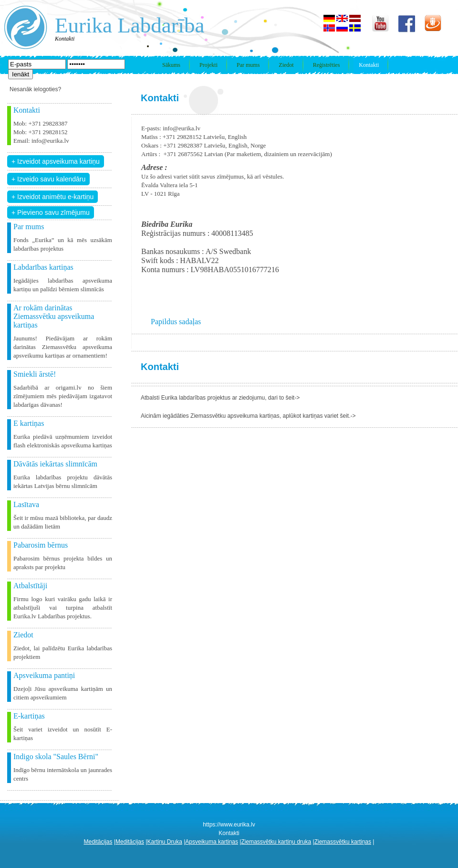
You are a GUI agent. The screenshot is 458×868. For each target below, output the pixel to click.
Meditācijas (98, 842)
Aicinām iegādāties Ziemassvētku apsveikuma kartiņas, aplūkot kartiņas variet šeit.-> (248, 416)
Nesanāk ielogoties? (35, 89)
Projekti (208, 65)
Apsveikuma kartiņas (212, 842)
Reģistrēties (327, 65)
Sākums (171, 65)
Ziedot (286, 65)
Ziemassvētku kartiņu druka (276, 842)
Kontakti (369, 65)
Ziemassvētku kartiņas (343, 842)
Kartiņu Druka (164, 842)
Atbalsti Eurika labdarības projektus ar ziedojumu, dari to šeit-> (220, 398)
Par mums (248, 65)
